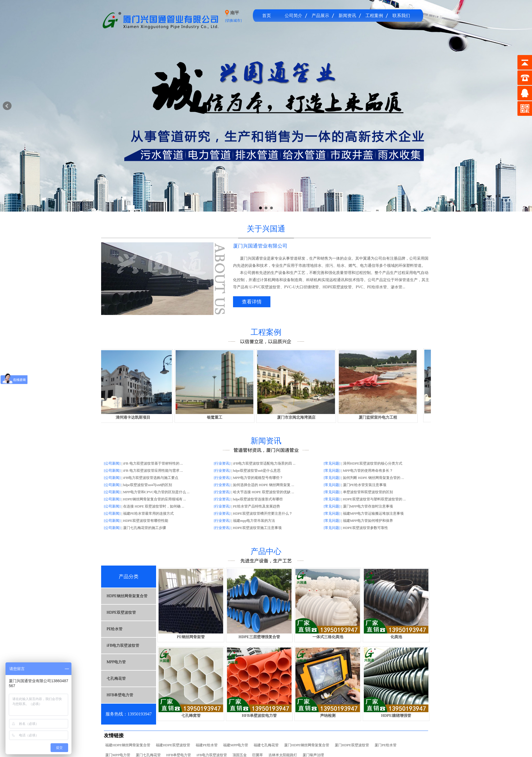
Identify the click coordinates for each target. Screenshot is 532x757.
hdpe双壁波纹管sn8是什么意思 (257, 471)
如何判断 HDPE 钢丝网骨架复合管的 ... (373, 478)
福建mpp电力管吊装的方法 (254, 521)
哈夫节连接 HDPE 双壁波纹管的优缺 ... (264, 492)
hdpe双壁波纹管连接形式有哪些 (258, 499)
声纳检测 (328, 716)
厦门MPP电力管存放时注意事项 (368, 506)
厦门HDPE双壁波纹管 (352, 745)
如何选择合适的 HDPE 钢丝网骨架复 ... (264, 485)
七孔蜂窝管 (191, 716)
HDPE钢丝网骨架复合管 (127, 596)
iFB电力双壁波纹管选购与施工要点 (151, 478)
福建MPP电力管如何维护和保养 (368, 521)
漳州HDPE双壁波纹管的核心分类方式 (373, 463)
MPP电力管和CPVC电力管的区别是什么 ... (156, 492)
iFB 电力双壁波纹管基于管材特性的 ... (153, 463)
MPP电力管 (116, 662)
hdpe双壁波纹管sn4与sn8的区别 (148, 485)
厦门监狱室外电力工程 (380, 417)
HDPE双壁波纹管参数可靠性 (365, 528)
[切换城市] (233, 20)
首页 (267, 16)
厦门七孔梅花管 (148, 755)
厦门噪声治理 (313, 755)
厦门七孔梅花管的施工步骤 (145, 528)
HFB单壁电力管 (120, 695)
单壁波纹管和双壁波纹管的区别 (368, 492)
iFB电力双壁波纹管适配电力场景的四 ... (264, 463)
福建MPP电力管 (236, 745)
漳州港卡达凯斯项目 (135, 417)
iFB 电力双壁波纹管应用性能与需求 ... (153, 471)
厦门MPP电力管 (118, 755)
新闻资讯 (347, 16)
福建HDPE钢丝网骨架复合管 (128, 745)
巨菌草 (258, 755)
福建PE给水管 (207, 745)
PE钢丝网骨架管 (191, 637)
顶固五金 (240, 755)
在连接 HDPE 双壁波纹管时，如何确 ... (154, 506)
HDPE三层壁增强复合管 (259, 637)
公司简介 (293, 16)
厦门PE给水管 (386, 745)
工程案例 (374, 16)
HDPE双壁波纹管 (121, 612)
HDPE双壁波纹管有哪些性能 (146, 521)
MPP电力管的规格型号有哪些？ (258, 478)
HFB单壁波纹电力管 (259, 716)
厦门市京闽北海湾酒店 (299, 417)
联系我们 (401, 16)
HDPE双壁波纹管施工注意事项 (257, 528)
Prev (7, 106)
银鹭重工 (217, 417)
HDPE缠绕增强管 (396, 716)
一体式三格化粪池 (328, 637)
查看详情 (252, 302)
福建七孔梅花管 (266, 745)
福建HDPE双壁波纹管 (173, 745)
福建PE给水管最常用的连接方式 (148, 513)
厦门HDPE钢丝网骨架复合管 (307, 745)
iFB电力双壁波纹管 (123, 645)
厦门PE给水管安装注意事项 (365, 485)
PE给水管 (115, 629)
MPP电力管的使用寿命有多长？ (368, 471)
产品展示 (320, 16)
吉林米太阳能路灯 (283, 755)
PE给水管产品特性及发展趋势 (257, 506)
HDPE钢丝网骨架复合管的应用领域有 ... (155, 499)
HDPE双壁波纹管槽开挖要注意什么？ (263, 513)
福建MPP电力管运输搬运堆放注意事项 (373, 513)
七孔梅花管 (116, 678)
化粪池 (396, 637)
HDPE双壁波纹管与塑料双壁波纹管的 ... (374, 499)
